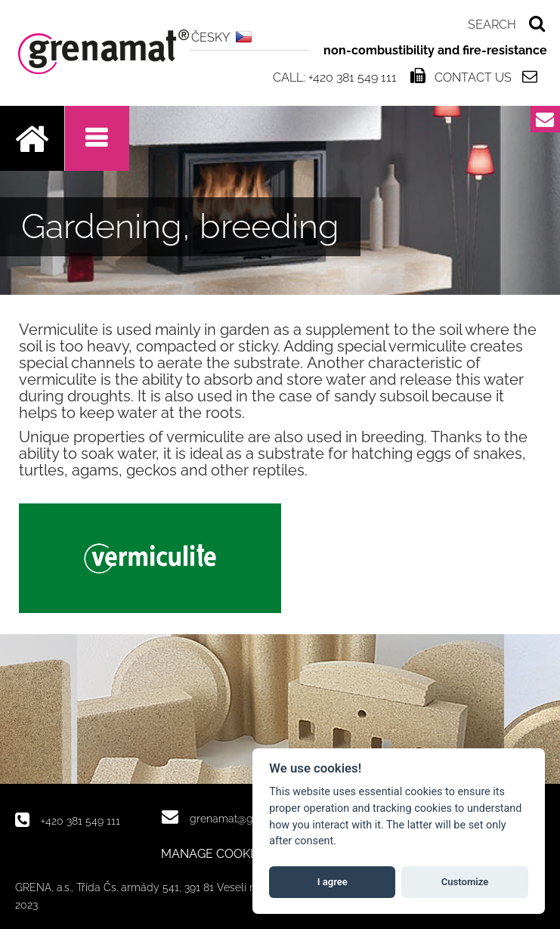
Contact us (473, 77)
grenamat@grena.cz (239, 818)
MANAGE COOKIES (215, 854)
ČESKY (210, 37)
